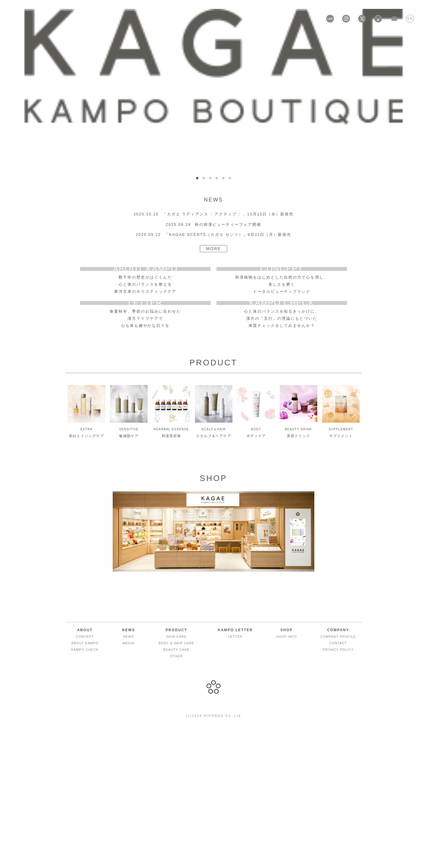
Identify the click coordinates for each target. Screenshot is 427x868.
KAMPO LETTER (224, 39)
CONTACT (338, 785)
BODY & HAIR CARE (176, 785)
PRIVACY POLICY (338, 791)
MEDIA (129, 785)
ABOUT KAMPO (85, 785)
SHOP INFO (287, 778)
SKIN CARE (176, 778)
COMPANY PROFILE (338, 778)
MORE (213, 249)
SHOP (262, 39)
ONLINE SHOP (297, 39)
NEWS (129, 778)
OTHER (176, 798)
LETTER (235, 778)
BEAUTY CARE (176, 791)
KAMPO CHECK (85, 791)
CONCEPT (85, 778)
